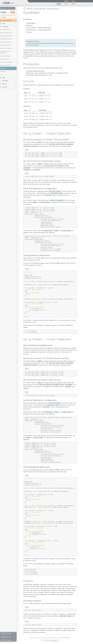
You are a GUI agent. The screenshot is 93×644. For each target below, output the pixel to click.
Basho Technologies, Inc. (54, 640)
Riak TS (66, 4)
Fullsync (29, 32)
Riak (6, 12)
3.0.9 (15, 12)
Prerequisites (30, 23)
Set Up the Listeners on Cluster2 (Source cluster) (46, 358)
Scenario (29, 25)
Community (66, 1)
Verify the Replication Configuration (40, 188)
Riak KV (59, 4)
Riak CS (74, 4)
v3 (33, 45)
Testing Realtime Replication (37, 255)
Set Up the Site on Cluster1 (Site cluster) (42, 380)
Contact (74, 1)
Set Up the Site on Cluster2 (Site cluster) (42, 161)
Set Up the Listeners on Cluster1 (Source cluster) (46, 139)
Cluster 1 (27, 89)
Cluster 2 (27, 106)
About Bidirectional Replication (38, 345)
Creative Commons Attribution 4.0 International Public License (57, 638)
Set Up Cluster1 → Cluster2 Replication (38, 28)
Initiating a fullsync (32, 601)
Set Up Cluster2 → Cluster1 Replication (38, 30)
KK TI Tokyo (54, 641)
